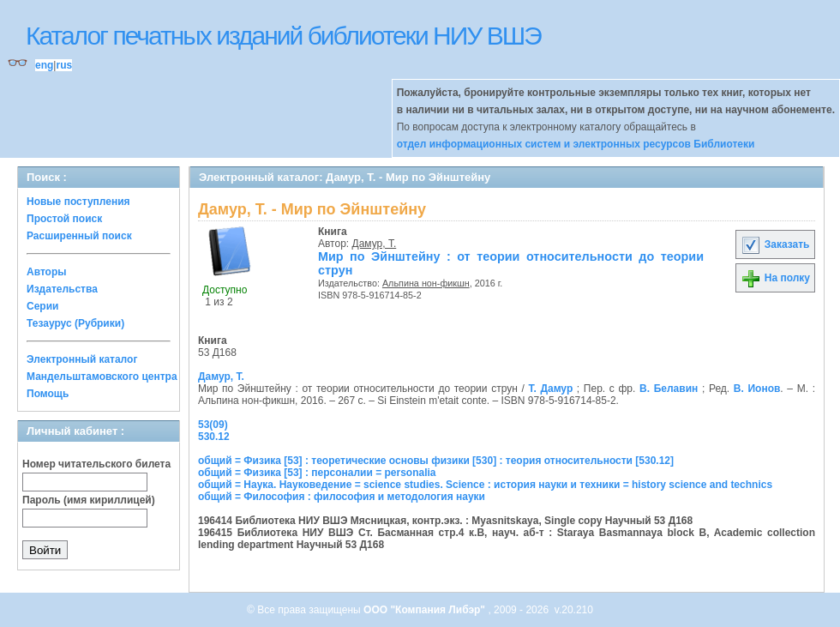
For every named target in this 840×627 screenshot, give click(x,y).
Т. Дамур (550, 389)
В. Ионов (757, 389)
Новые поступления (78, 202)
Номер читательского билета (96, 464)
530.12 (214, 437)
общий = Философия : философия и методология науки (342, 497)
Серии (42, 306)
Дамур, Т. (375, 244)
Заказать (775, 244)
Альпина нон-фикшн (426, 283)
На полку (775, 278)
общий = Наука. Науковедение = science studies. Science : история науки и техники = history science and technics (485, 485)
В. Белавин (669, 389)
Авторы (47, 272)
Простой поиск (64, 219)
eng (44, 65)
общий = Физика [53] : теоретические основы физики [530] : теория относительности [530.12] (436, 461)
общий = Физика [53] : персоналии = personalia (317, 473)
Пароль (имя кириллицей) (89, 500)
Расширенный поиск (79, 236)
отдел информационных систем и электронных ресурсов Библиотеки (576, 144)
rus (64, 65)
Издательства (62, 289)
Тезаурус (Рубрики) (75, 323)
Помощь (48, 394)
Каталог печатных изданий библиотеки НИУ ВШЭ (283, 36)
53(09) (213, 425)
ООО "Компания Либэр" (426, 610)
